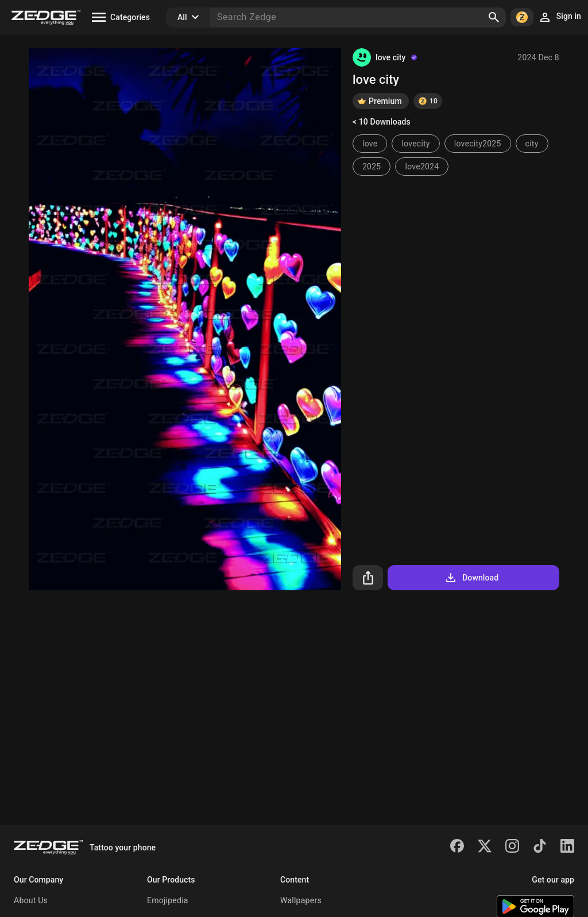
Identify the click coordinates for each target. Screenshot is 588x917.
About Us (31, 900)
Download (471, 578)
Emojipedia (168, 900)
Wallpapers (301, 900)
